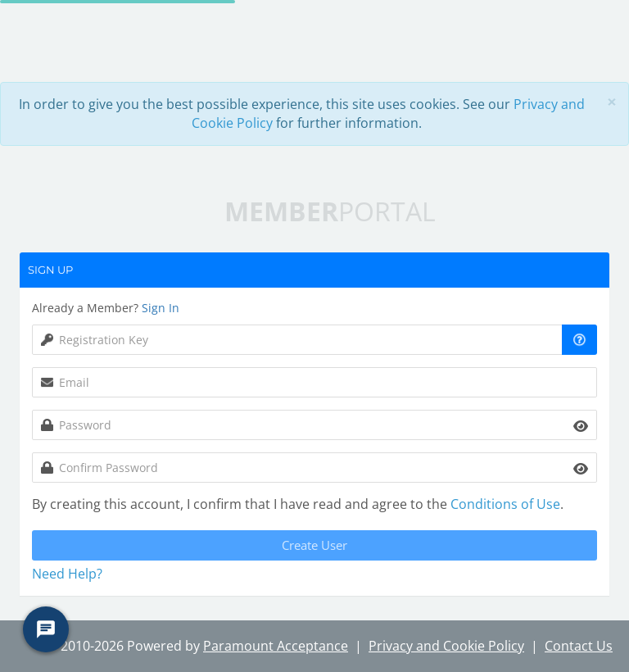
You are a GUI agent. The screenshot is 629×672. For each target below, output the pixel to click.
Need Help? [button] (67, 574)
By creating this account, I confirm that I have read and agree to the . (298, 504)
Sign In (161, 308)
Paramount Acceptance (276, 646)
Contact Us (579, 646)
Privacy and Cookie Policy (446, 646)
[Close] (612, 102)
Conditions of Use (505, 504)
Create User (314, 545)
